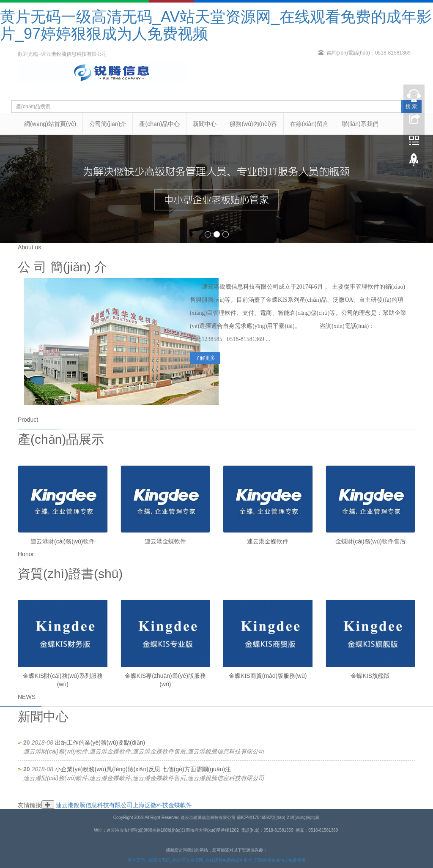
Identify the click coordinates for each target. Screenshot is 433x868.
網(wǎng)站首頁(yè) (50, 124)
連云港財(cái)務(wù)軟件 (63, 541)
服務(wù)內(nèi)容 (253, 124)
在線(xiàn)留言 (309, 124)
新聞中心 (205, 124)
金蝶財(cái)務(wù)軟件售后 (370, 541)
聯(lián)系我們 (360, 124)
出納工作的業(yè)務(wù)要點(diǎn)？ (100, 742)
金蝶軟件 (180, 805)
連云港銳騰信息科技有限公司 (94, 805)
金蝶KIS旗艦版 (370, 676)
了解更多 (205, 358)
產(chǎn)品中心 (159, 124)
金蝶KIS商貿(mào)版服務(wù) (268, 676)
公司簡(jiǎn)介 (108, 124)
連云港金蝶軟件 (165, 541)
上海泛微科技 (151, 805)
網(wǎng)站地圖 (305, 818)
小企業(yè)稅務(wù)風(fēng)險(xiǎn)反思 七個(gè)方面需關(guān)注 (143, 769)
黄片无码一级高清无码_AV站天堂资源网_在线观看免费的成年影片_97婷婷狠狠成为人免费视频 (216, 25)
